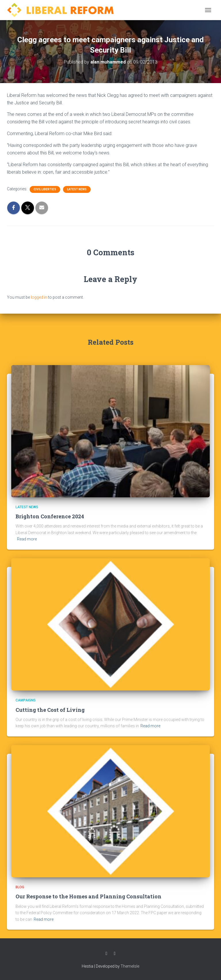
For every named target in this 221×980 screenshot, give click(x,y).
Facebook (106, 954)
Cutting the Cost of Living (50, 710)
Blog (20, 887)
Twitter (115, 954)
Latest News (77, 189)
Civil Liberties (45, 189)
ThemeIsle (130, 966)
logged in (39, 297)
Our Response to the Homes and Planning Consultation (88, 896)
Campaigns (26, 700)
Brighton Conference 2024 (50, 516)
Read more (27, 539)
